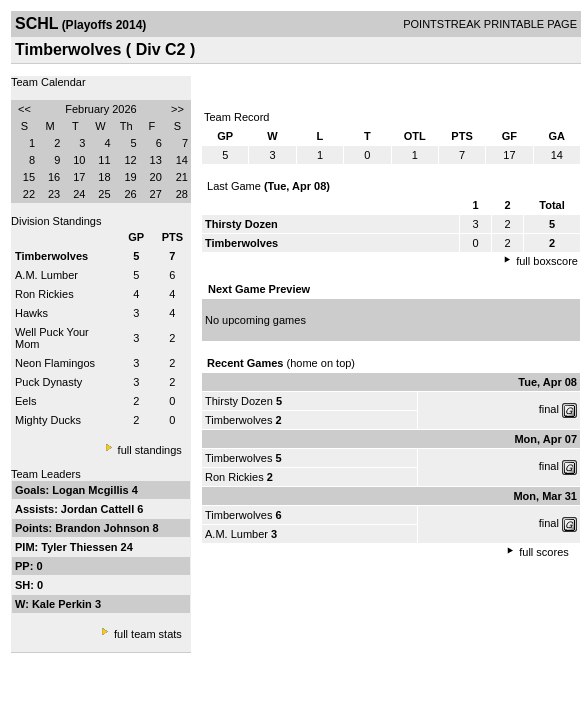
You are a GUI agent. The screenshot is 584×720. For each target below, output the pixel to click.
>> (177, 109)
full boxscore (547, 261)
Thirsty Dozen (239, 401)
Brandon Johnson (103, 528)
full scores (544, 552)
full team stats (148, 634)
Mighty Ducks (48, 420)
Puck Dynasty (48, 382)
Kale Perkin (63, 604)
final (549, 409)
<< (24, 109)
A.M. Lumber (46, 275)
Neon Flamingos (55, 363)
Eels (25, 401)
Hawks (31, 313)
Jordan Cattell (99, 509)
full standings (150, 450)
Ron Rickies (44, 294)
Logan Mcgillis (91, 490)
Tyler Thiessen (80, 547)
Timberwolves (238, 420)
